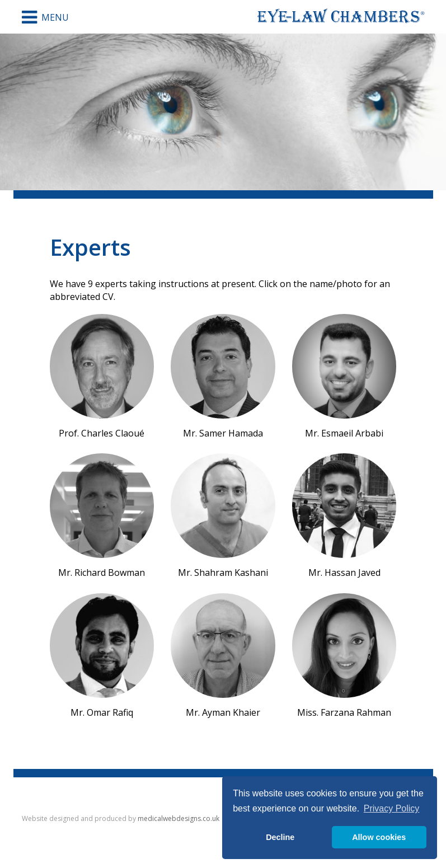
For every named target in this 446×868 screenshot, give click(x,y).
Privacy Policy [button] (392, 808)
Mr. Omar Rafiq (102, 656)
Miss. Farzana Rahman (344, 656)
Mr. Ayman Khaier (223, 656)
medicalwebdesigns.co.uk (179, 818)
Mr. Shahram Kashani (223, 516)
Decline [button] (280, 837)
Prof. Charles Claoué (102, 377)
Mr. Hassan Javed (344, 516)
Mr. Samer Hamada (223, 377)
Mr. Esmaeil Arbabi (344, 377)
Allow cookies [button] (379, 837)
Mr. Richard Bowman (102, 516)
